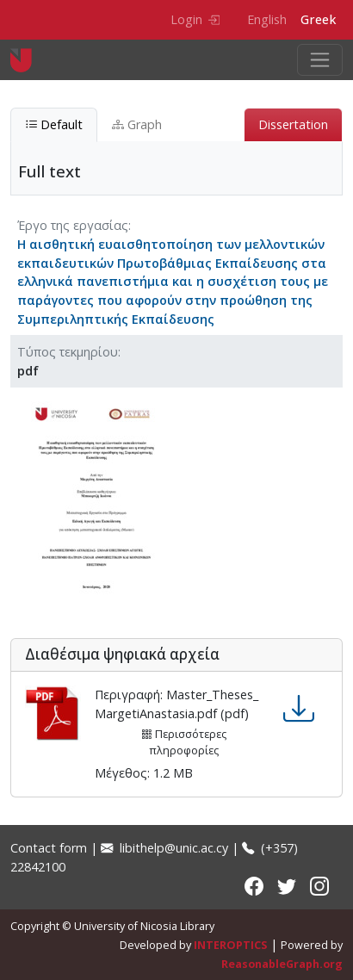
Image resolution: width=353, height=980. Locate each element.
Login (195, 19)
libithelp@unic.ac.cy (164, 848)
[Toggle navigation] (320, 60)
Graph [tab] (137, 124)
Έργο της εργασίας (73, 225)
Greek (318, 19)
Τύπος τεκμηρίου (68, 352)
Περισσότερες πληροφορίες (184, 742)
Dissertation (293, 124)
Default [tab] (54, 124)
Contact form (49, 848)
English (267, 19)
